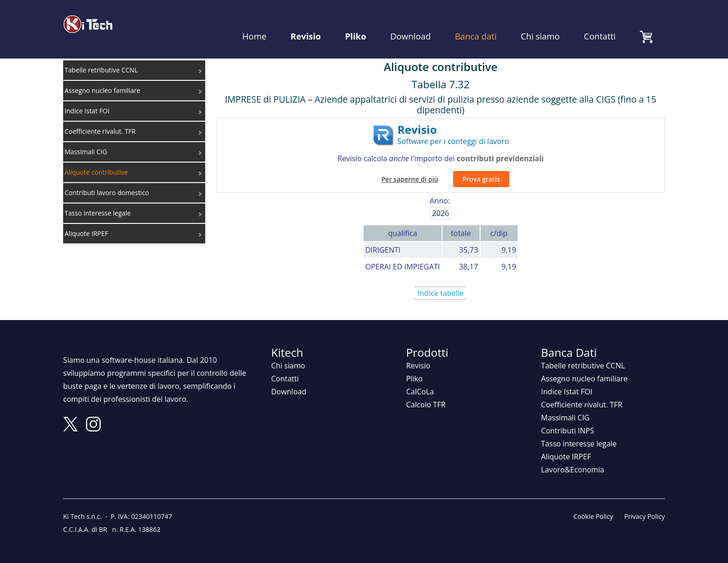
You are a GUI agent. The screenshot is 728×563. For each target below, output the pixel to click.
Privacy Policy (645, 506)
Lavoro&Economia (572, 459)
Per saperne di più (409, 168)
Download (411, 23)
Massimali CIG (565, 407)
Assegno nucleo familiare (584, 368)
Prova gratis (481, 168)
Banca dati (476, 23)
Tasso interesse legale (579, 433)
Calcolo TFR (426, 394)
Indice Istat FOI (567, 381)
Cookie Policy (593, 506)
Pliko (356, 23)
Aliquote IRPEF (566, 446)
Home (254, 23)
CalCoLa (420, 381)
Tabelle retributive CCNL (583, 355)
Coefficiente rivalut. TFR (582, 394)
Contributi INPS (567, 420)
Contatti (600, 23)
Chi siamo (540, 23)
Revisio (306, 23)
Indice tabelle (441, 282)
